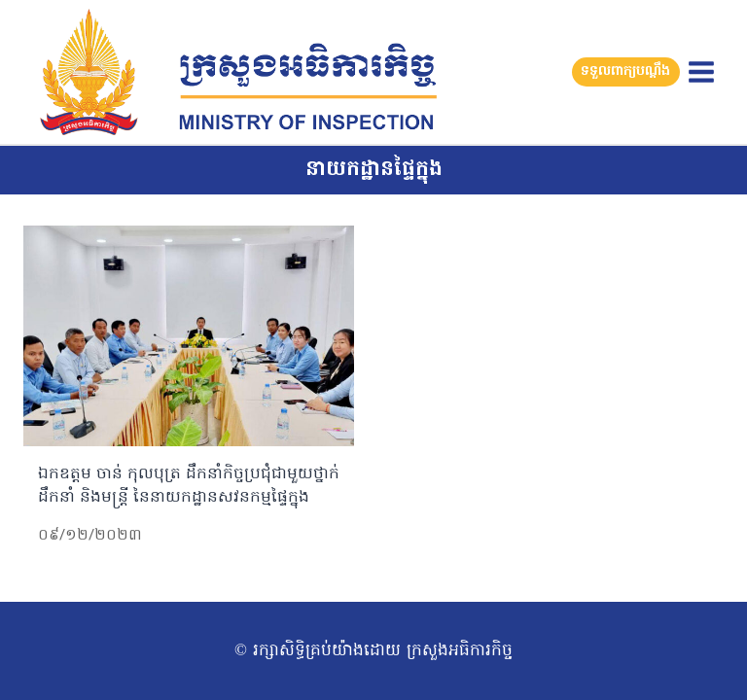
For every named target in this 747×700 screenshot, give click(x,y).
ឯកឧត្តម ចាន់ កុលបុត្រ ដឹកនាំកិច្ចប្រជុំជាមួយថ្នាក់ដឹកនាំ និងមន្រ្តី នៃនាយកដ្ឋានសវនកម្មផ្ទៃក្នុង (189, 486)
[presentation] (189, 336)
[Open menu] (701, 71)
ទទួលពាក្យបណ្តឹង (625, 71)
